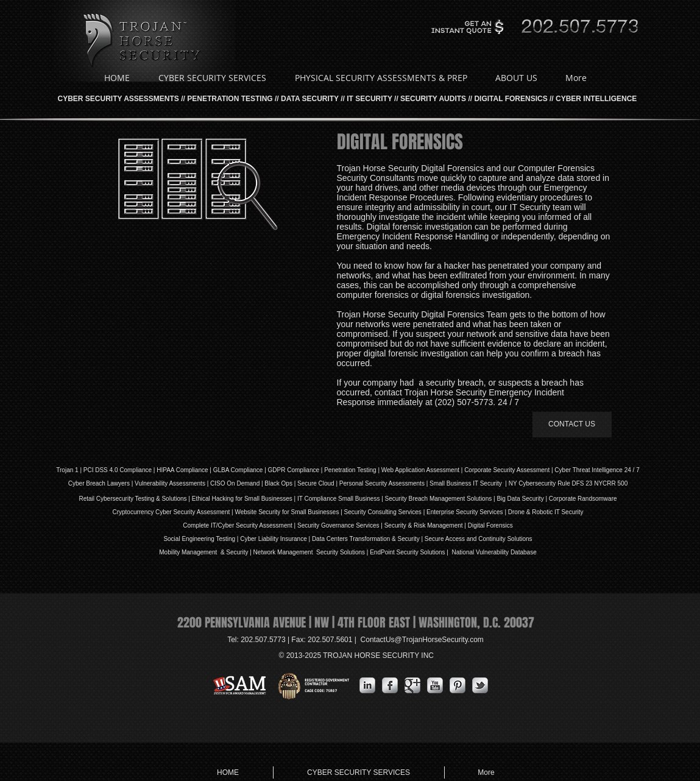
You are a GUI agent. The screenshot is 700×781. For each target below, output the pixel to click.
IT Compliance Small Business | (341, 499)
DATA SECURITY (310, 99)
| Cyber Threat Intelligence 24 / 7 (595, 470)
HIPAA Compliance (182, 470)
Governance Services (349, 525)
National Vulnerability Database (493, 552)
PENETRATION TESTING (230, 99)
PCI (89, 470)
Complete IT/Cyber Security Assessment (238, 525)
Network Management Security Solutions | (312, 552)
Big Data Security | (522, 499)
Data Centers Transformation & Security (367, 539)
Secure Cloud (316, 483)
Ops (287, 483)
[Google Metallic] (412, 685)
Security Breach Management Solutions (439, 499)
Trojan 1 (67, 470)
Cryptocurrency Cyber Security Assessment (171, 512)
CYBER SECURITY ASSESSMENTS (118, 99)
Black (272, 483)
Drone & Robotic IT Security (545, 512)
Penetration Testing (350, 470)
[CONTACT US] (572, 425)
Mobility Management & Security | (206, 552)
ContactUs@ (422, 640)
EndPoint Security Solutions (407, 552)
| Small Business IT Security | (467, 483)
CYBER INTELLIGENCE (596, 99)
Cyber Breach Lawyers (99, 483)
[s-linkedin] (367, 685)
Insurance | (295, 539)
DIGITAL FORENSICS (511, 99)
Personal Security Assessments (382, 483)
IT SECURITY (369, 99)
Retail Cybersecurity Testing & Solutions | (135, 499)
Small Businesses (267, 499)
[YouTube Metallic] (435, 685)
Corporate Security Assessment (507, 470)
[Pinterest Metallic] (458, 685)
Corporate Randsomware (583, 499)
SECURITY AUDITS (433, 99)
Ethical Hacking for (217, 499)
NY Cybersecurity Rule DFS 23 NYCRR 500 (568, 483)
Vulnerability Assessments (170, 483)
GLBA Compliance (238, 470)
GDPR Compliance (294, 470)
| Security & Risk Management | (423, 525)
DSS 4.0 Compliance (122, 470)
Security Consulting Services (383, 512)
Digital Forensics (490, 525)
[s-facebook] (390, 685)
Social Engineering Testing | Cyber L (212, 539)
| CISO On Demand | (235, 483)
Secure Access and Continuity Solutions (479, 539)
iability (270, 539)
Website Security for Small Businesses (287, 512)
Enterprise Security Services (465, 512)
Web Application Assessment (420, 470)
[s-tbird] (480, 685)
